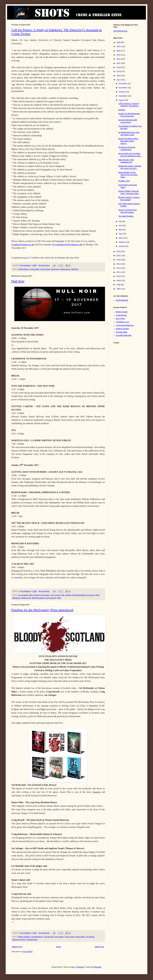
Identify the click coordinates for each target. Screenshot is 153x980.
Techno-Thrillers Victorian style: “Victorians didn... (129, 192)
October (122, 92)
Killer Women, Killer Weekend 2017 (126, 161)
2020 (119, 67)
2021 (119, 63)
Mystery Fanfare (122, 329)
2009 (119, 281)
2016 (119, 252)
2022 (119, 59)
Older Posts (99, 947)
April (121, 234)
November (123, 88)
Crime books (35, 269)
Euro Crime (120, 319)
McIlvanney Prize (19, 940)
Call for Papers (24, 269)
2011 (119, 272)
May (121, 230)
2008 (119, 285)
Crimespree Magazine (125, 325)
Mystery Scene (122, 312)
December (123, 84)
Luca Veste (90, 595)
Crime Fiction (45, 269)
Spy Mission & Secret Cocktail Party (127, 149)
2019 (119, 72)
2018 (119, 76)
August (122, 100)
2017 (119, 80)
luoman (81, 967)
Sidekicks (75, 269)
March (121, 238)
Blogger (98, 967)
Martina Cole (26, 598)
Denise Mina (80, 937)
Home (59, 947)
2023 (119, 55)
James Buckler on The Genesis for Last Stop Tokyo (128, 175)
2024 (119, 51)
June (121, 226)
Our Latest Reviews (126, 216)
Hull (63, 595)
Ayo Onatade (23, 595)
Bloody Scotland (24, 937)
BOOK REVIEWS (122, 300)
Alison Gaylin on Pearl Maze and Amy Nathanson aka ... (130, 155)
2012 (119, 268)
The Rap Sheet (122, 332)
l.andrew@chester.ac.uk (23, 245)
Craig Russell (49, 937)
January (122, 246)
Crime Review (121, 315)
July (120, 222)
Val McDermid (32, 940)
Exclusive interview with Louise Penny (128, 121)
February (122, 242)
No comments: (44, 265)
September (123, 96)
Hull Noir (18, 281)
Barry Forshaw (34, 595)
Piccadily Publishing (124, 335)
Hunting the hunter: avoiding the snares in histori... (130, 167)
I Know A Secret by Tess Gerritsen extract (128, 211)
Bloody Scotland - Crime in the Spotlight (129, 199)
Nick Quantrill (51, 598)
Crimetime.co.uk (122, 322)
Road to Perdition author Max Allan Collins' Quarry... (128, 141)
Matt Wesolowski (38, 598)
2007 (119, 289)
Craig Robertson (37, 937)
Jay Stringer (90, 937)
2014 (119, 260)
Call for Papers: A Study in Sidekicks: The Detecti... (129, 105)
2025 (119, 47)
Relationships (65, 269)
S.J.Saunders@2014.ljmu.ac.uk (67, 245)
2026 (119, 43)
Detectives (55, 269)
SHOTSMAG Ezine (120, 31)
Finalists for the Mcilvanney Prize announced (42, 610)
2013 (119, 264)
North (59, 598)
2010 (119, 276)
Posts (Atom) (27, 952)
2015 (119, 256)
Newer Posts (17, 947)
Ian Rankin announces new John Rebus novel (129, 134)
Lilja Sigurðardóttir (79, 595)
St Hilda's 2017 (124, 181)
